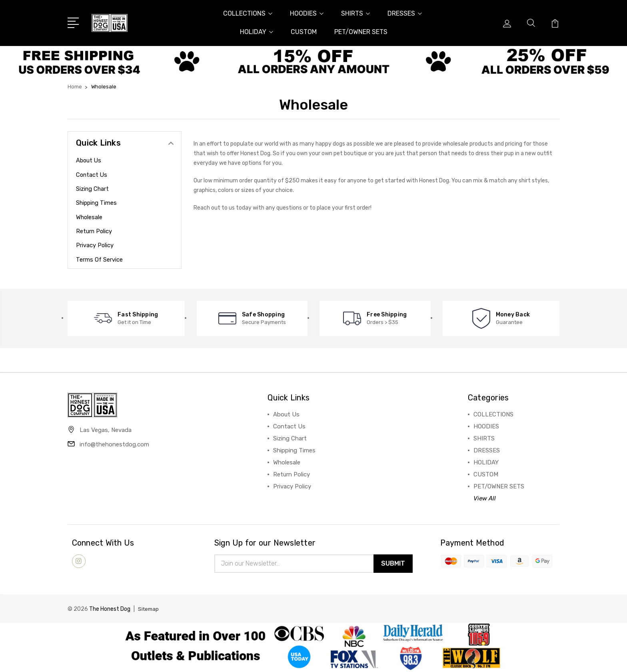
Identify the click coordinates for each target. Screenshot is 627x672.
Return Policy (94, 231)
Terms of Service (99, 260)
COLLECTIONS (248, 13)
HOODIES (307, 13)
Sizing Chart (93, 189)
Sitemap (149, 610)
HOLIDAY (257, 32)
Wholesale (90, 217)
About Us (89, 160)
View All (485, 498)
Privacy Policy (95, 245)
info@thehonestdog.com (114, 446)
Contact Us (92, 175)
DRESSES (405, 13)
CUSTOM (304, 32)
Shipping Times (97, 203)
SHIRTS (355, 13)
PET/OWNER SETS (361, 32)
